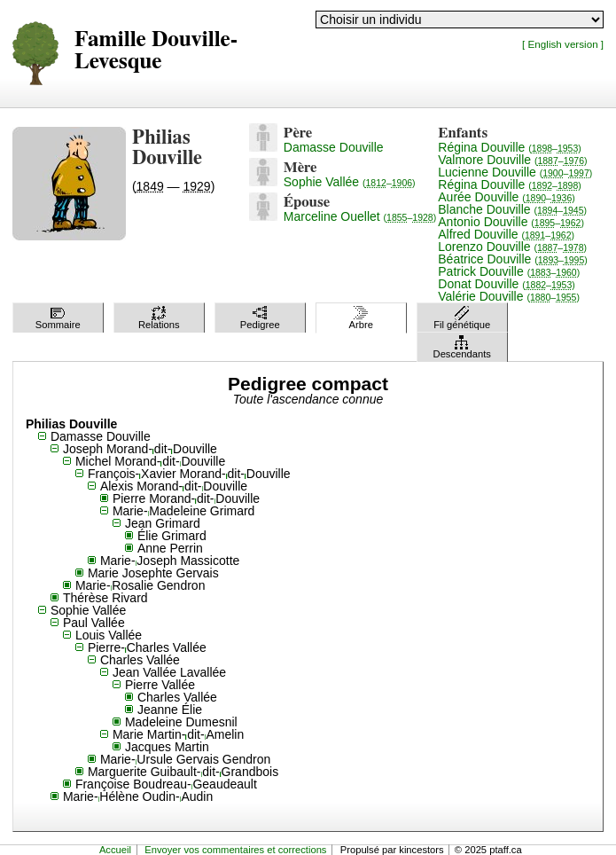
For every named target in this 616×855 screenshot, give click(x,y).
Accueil (115, 850)
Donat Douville (507, 284)
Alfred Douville (506, 234)
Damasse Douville (334, 147)
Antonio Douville (511, 222)
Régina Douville (510, 147)
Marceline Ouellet (360, 216)
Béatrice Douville (513, 259)
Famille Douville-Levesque (156, 51)
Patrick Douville (509, 271)
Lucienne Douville (515, 172)
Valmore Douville (512, 160)
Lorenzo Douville (512, 247)
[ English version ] (563, 44)
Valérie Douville (509, 296)
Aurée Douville (507, 197)
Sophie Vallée (350, 182)
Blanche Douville (512, 209)
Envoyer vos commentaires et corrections (235, 850)
